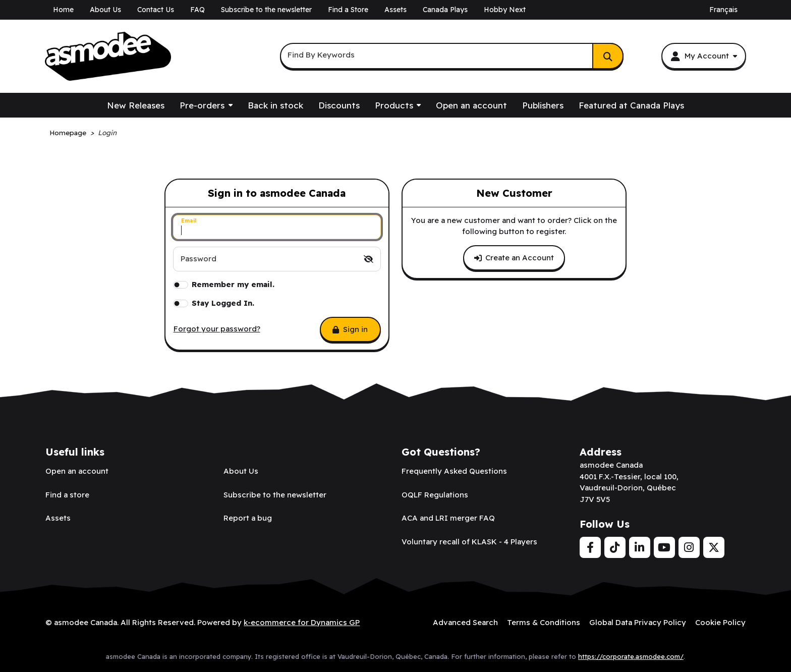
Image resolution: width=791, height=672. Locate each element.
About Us (105, 10)
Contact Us (156, 10)
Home (63, 10)
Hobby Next (505, 10)
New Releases (136, 105)
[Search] (608, 56)
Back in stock (275, 105)
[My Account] (703, 56)
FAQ (197, 10)
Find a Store (348, 10)
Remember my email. (233, 284)
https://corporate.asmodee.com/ (631, 656)
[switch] (369, 259)
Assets (395, 10)
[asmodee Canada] (108, 57)
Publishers (543, 105)
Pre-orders (202, 105)
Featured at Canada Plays (631, 105)
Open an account (471, 105)
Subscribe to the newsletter (266, 10)
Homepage (68, 132)
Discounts (339, 105)
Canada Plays (445, 10)
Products (394, 105)
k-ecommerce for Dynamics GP (302, 622)
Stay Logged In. (223, 303)
